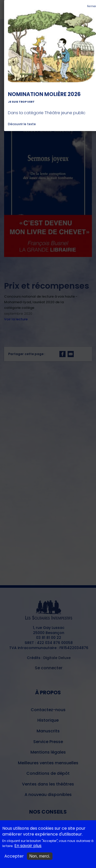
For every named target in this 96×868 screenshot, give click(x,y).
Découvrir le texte (22, 124)
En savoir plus (28, 848)
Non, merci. (40, 858)
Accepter (14, 859)
